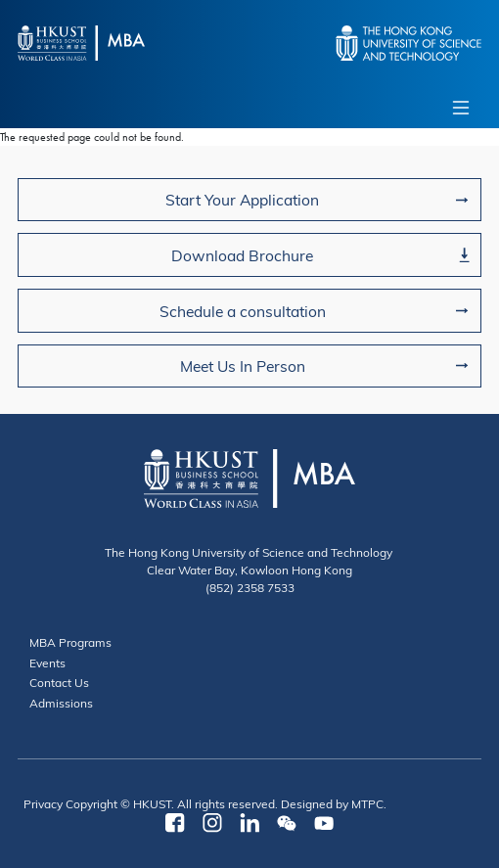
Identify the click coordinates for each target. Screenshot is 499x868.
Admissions (61, 703)
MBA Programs (70, 642)
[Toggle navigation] (461, 108)
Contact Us (59, 682)
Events (47, 662)
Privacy (43, 803)
